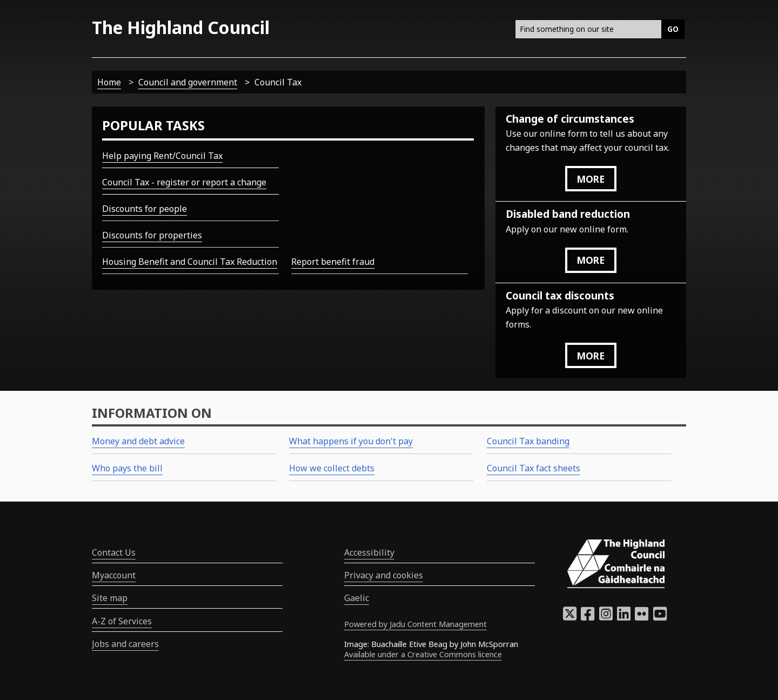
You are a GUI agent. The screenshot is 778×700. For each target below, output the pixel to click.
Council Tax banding (528, 441)
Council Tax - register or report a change (184, 182)
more (591, 179)
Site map (110, 598)
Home (109, 82)
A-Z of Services (122, 621)
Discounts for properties (152, 235)
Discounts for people (145, 209)
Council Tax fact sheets (534, 468)
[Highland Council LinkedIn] (624, 617)
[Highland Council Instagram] (606, 617)
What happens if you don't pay (351, 441)
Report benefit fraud (333, 262)
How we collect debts (332, 468)
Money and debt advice (138, 441)
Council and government (188, 82)
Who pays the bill (127, 468)
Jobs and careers (125, 644)
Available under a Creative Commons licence (423, 654)
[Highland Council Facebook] (588, 617)
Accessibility (369, 552)
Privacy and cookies (384, 575)
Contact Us (114, 552)
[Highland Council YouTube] (660, 617)
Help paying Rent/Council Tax (162, 156)
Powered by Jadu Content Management (415, 624)
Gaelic (357, 598)
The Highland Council (181, 27)
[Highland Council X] (570, 617)
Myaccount (114, 575)
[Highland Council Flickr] (642, 617)
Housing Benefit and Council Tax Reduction (190, 262)
